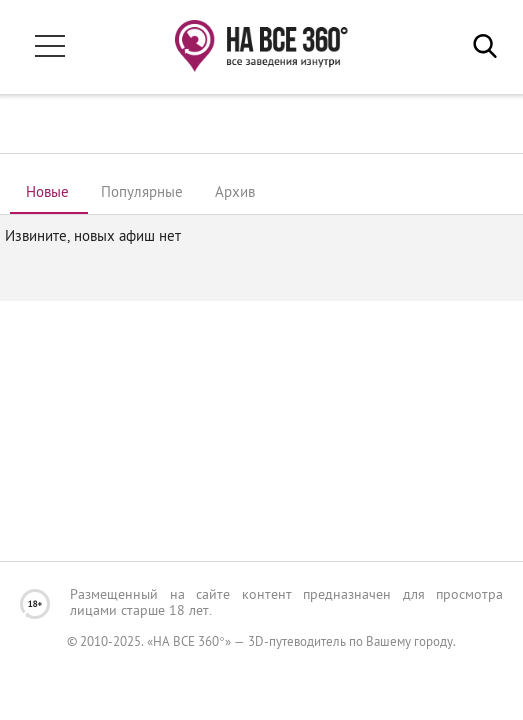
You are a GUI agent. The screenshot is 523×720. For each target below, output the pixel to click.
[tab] (47, 194)
